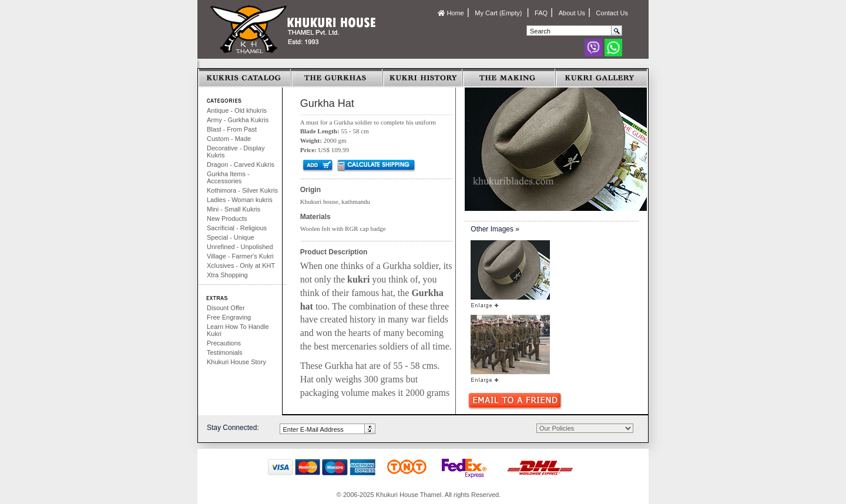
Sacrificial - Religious (237, 228)
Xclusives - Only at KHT (241, 266)
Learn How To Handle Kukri (238, 330)
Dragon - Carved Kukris (241, 164)
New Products (227, 219)
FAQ (541, 13)
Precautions (224, 343)
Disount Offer (226, 308)
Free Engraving (229, 317)
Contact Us (612, 13)
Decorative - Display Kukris (236, 152)
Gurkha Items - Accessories (228, 177)
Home (451, 13)
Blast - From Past (232, 129)
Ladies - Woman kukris (240, 200)
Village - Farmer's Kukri (240, 256)
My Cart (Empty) (499, 13)
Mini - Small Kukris (234, 209)
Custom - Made (229, 139)
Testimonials (225, 352)
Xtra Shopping (227, 275)
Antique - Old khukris (237, 110)
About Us (572, 13)
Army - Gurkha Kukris (238, 120)
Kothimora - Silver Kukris (242, 190)
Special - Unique (231, 237)
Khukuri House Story (236, 362)
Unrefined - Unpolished (240, 247)
